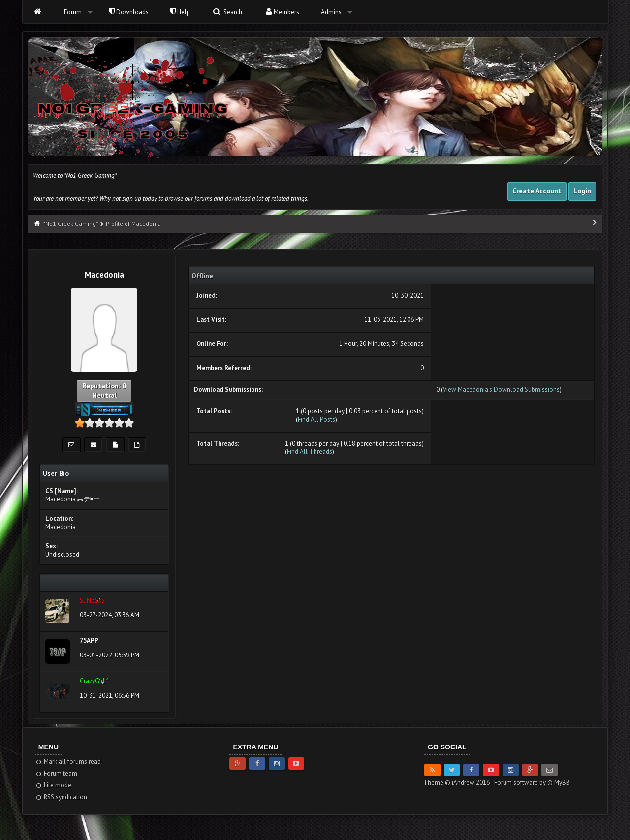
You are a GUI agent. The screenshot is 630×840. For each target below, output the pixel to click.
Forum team (56, 773)
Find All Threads (310, 451)
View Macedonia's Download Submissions (501, 389)
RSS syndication (61, 797)
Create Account (537, 191)
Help (180, 12)
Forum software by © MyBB (532, 783)
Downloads (129, 12)
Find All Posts (316, 420)
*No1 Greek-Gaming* (70, 224)
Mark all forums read (68, 762)
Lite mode (53, 785)
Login (582, 191)
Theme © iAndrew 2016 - (459, 783)
